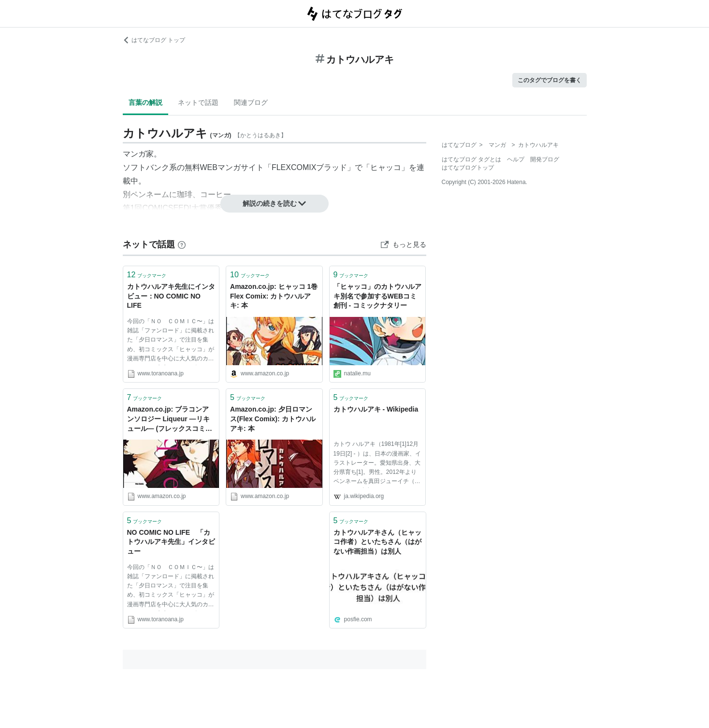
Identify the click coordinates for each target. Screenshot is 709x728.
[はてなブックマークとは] (182, 244)
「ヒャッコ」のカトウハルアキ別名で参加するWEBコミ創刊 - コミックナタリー (377, 296)
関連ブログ (251, 102)
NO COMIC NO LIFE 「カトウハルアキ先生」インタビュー (171, 542)
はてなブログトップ (468, 168)
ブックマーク (147, 275)
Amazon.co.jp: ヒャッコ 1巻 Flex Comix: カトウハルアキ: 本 (274, 296)
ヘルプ (516, 159)
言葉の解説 (145, 102)
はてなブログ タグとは (471, 159)
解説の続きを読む (275, 203)
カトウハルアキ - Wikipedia (376, 409)
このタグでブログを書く (550, 80)
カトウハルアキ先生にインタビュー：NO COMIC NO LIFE (171, 296)
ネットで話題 (198, 102)
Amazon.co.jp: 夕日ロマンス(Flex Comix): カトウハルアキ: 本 (273, 419)
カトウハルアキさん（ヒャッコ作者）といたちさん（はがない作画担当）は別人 (377, 542)
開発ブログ (545, 159)
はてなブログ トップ (154, 40)
